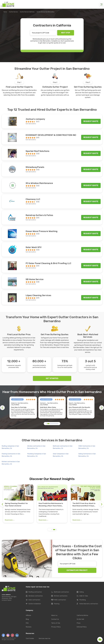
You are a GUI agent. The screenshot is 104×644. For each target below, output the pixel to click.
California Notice (82, 615)
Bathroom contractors (60, 592)
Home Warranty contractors (87, 604)
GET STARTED (52, 378)
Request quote (91, 121)
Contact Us (55, 619)
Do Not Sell (80, 619)
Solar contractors (33, 600)
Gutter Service (13, 12)
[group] (18, 504)
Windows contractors (34, 596)
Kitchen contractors (59, 596)
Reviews (29, 627)
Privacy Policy (56, 627)
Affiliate (28, 615)
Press (79, 623)
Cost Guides (30, 638)
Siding (80, 592)
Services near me (44, 638)
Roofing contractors (34, 592)
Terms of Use (56, 623)
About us (54, 615)
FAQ (27, 623)
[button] (46, 424)
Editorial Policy (82, 627)
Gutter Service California (27, 12)
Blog (27, 619)
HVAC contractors (59, 600)
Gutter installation (33, 604)
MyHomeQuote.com (11, 638)
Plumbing (81, 600)
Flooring (55, 604)
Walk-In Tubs (82, 596)
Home (5, 12)
